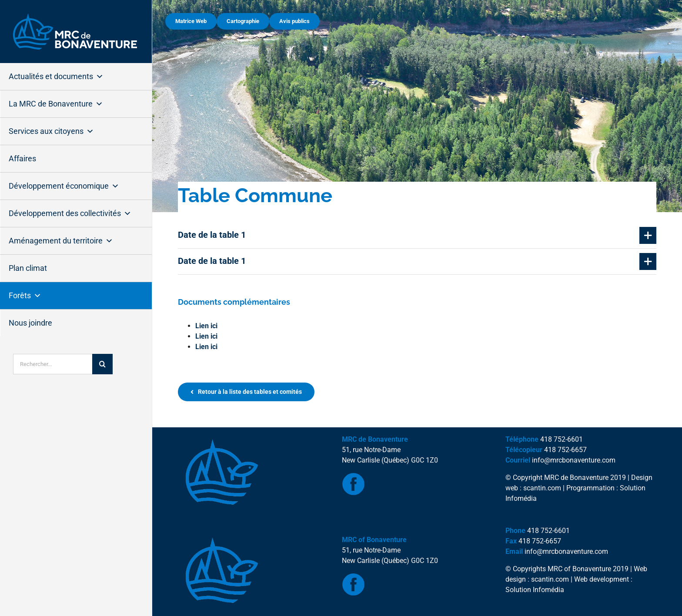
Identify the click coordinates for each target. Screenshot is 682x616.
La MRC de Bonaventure (56, 104)
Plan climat (28, 268)
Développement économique (64, 186)
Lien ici (206, 326)
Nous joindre (30, 323)
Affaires (22, 158)
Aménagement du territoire (61, 241)
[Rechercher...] (53, 364)
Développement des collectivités (70, 213)
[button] (417, 235)
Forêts (25, 296)
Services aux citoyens (51, 131)
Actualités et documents (56, 77)
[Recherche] (102, 364)
